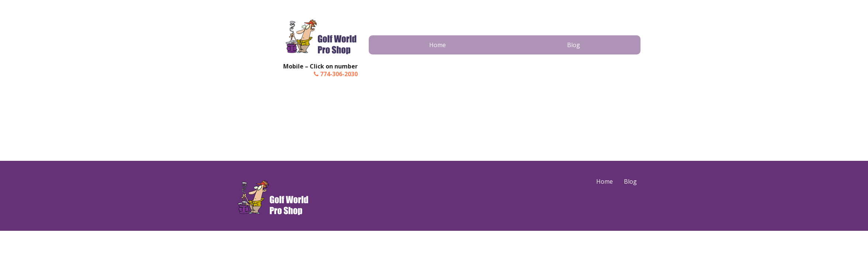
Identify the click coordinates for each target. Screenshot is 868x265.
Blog (574, 45)
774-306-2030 (336, 74)
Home (438, 45)
